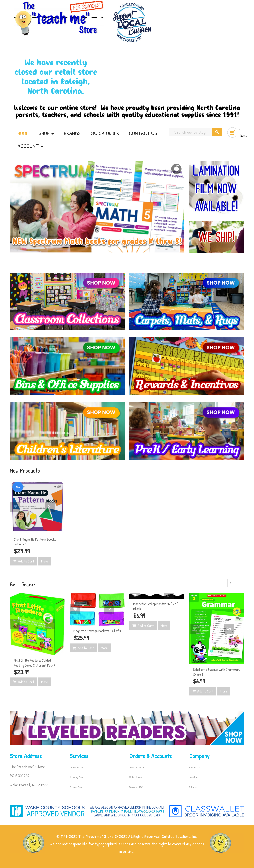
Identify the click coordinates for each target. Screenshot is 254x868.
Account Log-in (137, 767)
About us (194, 777)
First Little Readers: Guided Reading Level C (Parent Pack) (34, 663)
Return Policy (76, 767)
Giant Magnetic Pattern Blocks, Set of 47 (35, 542)
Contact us (194, 767)
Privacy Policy (77, 787)
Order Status (136, 777)
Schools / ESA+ (137, 787)
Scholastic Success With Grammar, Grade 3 (216, 672)
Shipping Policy (77, 777)
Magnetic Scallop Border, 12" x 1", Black (156, 606)
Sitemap (193, 787)
